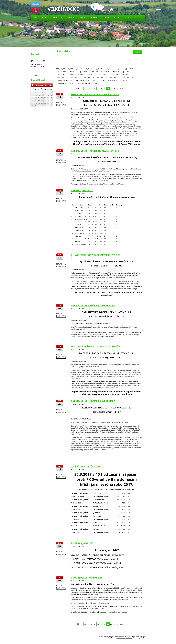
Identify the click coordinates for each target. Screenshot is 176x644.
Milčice (72, 75)
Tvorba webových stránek (124, 638)
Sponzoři (128, 17)
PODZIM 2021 (89, 78)
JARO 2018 (62, 72)
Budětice (91, 69)
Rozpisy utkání (58, 17)
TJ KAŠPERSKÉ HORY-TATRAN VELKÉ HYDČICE (96, 255)
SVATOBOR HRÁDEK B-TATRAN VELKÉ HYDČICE (96, 347)
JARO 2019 (73, 72)
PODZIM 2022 (102, 78)
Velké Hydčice (64, 83)
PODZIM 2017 (114, 75)
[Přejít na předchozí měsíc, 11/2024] (33, 85)
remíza (104, 81)
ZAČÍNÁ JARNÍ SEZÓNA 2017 (86, 467)
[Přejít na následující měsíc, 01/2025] (51, 85)
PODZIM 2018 (127, 75)
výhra (74, 83)
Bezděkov (81, 69)
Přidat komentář (61, 106)
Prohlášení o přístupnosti (138, 636)
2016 (72, 69)
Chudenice (102, 69)
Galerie (82, 17)
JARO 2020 (84, 72)
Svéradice (114, 81)
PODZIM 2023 (115, 78)
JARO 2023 (116, 72)
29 (111, 88)
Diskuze (106, 17)
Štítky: (58, 69)
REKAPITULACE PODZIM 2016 (87, 578)
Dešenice (113, 69)
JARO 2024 (127, 72)
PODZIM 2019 (63, 78)
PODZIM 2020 (76, 78)
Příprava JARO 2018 (82, 81)
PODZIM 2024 (128, 78)
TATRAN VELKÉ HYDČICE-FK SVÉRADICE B (93, 401)
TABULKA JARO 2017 (82, 190)
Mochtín (81, 75)
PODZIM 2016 (101, 75)
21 (95, 88)
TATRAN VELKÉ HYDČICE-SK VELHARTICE (93, 306)
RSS (138, 52)
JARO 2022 (105, 72)
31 (118, 88)
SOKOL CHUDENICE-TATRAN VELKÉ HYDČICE (95, 94)
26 (101, 88)
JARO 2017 (130, 69)
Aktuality (35, 17)
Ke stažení (94, 17)
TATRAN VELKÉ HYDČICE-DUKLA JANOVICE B (95, 151)
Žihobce (96, 83)
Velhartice (125, 81)
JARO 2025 (62, 75)
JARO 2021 (95, 72)
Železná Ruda (85, 83)
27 (105, 88)
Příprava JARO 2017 (65, 81)
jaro (121, 69)
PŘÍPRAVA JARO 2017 (82, 543)
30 (114, 88)
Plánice (90, 75)
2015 (65, 69)
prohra (95, 81)
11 (88, 88)
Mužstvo (71, 17)
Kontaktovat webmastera (122, 636)
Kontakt (117, 17)
